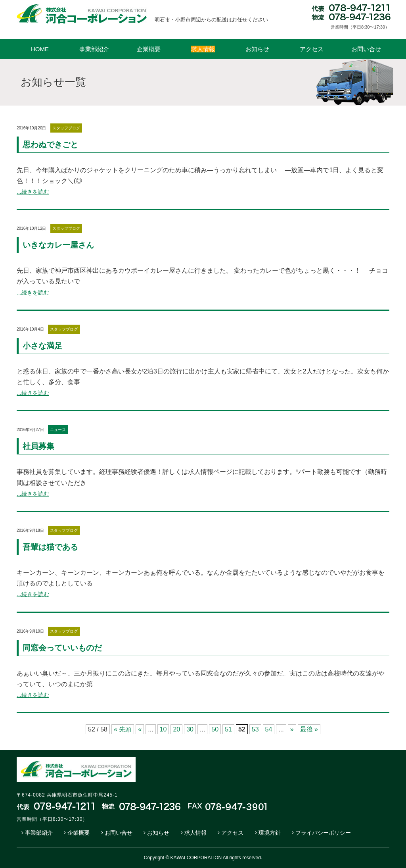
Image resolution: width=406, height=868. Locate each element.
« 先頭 (123, 729)
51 (228, 729)
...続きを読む (33, 192)
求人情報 (195, 833)
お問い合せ (366, 49)
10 (163, 729)
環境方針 (270, 833)
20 (176, 729)
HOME (40, 49)
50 (215, 729)
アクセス (312, 49)
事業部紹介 (94, 49)
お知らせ (257, 49)
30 (190, 729)
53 (255, 729)
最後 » (309, 729)
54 (269, 729)
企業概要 (149, 49)
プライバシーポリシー (323, 833)
